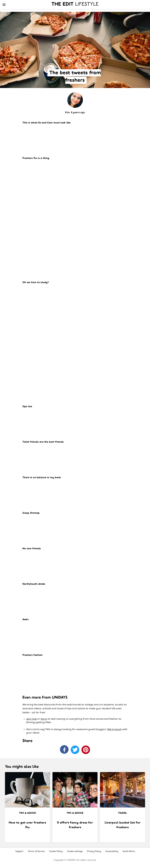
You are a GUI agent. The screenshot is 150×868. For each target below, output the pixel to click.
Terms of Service (36, 851)
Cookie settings (75, 851)
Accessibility (112, 851)
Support (19, 851)
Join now (31, 719)
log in (44, 719)
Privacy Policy (94, 851)
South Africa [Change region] (129, 851)
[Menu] (4, 5)
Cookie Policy (56, 851)
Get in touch (114, 729)
